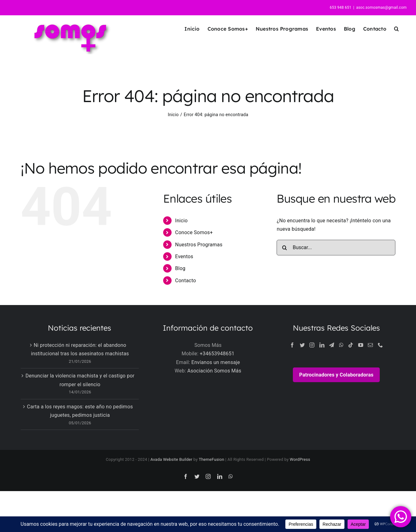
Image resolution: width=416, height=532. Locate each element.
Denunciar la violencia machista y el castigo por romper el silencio (80, 380)
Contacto (185, 281)
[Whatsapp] (341, 345)
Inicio (181, 221)
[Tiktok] (351, 345)
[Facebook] (292, 345)
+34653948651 (217, 354)
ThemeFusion (211, 459)
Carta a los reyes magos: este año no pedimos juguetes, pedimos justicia (80, 411)
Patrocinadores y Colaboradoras (336, 375)
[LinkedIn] (322, 345)
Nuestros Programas (199, 245)
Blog (180, 268)
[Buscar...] (336, 248)
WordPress (300, 459)
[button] (396, 29)
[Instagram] (312, 345)
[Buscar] (284, 248)
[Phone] (380, 345)
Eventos (184, 256)
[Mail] (370, 345)
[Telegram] (332, 345)
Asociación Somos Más (214, 371)
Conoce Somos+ (194, 232)
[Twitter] (302, 345)
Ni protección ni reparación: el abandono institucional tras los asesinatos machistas (80, 350)
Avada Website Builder (171, 459)
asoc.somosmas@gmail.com (381, 7)
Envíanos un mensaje (216, 362)
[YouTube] (361, 345)
